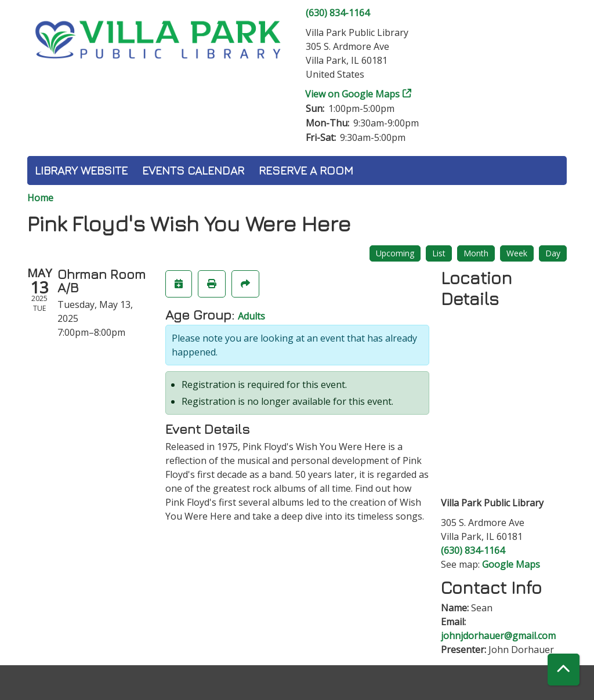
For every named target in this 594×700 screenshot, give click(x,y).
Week (517, 253)
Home (40, 198)
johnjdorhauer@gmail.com (498, 636)
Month (476, 253)
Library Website (81, 170)
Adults (251, 316)
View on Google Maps (353, 94)
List (439, 253)
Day (553, 253)
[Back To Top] (564, 670)
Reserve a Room (306, 170)
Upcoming (395, 253)
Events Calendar (193, 170)
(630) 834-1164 (338, 13)
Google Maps (511, 564)
